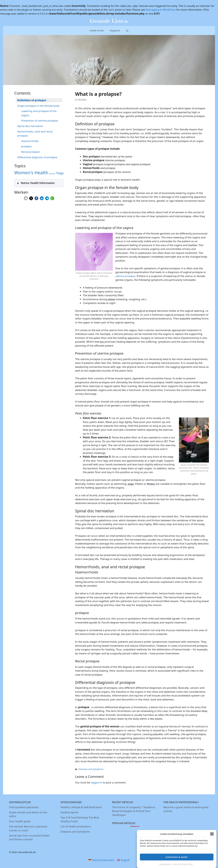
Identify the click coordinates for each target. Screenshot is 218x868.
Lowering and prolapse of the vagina (39, 113)
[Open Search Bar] (127, 31)
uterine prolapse (125, 276)
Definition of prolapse (32, 100)
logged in (97, 782)
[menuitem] (101, 860)
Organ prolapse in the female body (38, 106)
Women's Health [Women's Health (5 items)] (31, 173)
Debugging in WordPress (161, 10)
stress (111, 299)
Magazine (115, 30)
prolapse (26, 146)
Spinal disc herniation (30, 126)
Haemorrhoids (30, 141)
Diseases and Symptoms (91, 769)
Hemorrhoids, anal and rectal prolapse (35, 134)
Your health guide (20, 821)
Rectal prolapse (30, 152)
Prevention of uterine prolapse (40, 121)
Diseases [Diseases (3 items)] (52, 174)
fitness (151, 484)
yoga (131, 484)
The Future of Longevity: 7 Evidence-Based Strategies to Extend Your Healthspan (134, 811)
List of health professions (76, 826)
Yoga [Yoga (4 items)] (60, 173)
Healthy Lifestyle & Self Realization (81, 807)
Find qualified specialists (24, 807)
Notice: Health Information (38, 183)
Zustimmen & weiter (177, 860)
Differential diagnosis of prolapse (37, 157)
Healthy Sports (69, 812)
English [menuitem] (125, 860)
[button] (212, 837)
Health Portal (97, 30)
